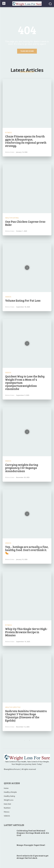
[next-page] (30, 741)
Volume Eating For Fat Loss (23, 300)
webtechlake (10, 152)
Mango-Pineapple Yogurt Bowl (31, 845)
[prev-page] (25, 741)
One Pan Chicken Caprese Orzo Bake (25, 223)
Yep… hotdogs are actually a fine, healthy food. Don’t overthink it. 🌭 (27, 550)
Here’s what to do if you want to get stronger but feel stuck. (32, 857)
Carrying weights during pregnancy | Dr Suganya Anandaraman (22, 468)
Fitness (9, 133)
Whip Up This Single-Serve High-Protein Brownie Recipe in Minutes (26, 632)
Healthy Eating (12, 218)
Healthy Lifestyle (13, 707)
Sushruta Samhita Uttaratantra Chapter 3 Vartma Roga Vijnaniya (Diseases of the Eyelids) (26, 716)
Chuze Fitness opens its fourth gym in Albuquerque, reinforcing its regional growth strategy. (26, 141)
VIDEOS (8, 297)
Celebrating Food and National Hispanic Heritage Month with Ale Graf (33, 833)
